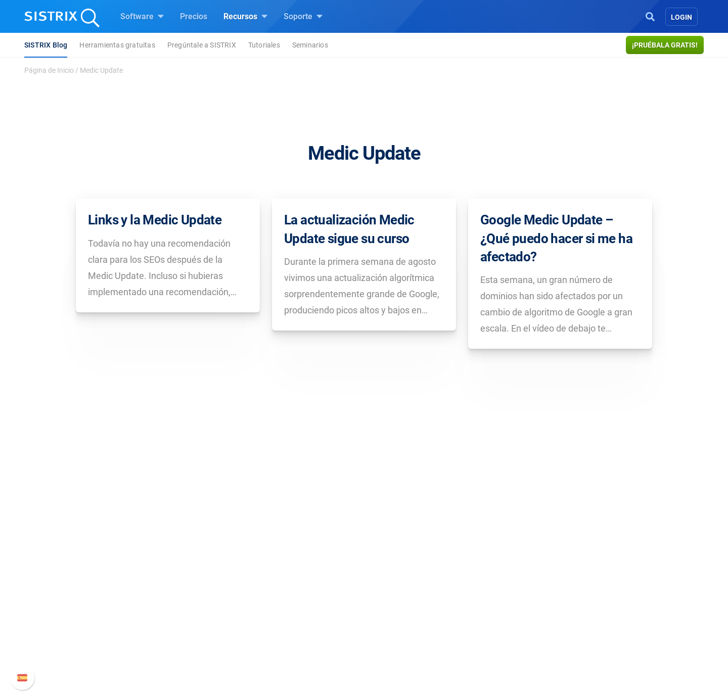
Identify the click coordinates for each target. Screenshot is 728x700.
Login (681, 17)
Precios (194, 16)
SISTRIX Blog (46, 45)
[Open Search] (650, 16)
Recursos (245, 16)
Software (142, 16)
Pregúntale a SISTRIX (202, 45)
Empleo (174, 595)
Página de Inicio (49, 70)
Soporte (303, 16)
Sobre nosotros (171, 578)
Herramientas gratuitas (117, 45)
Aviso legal (163, 655)
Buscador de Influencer (301, 627)
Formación (163, 611)
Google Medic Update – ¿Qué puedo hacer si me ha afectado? (556, 238)
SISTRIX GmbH (174, 559)
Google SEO (281, 595)
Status (504, 643)
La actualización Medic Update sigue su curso (349, 229)
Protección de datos (179, 633)
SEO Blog (393, 611)
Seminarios (310, 45)
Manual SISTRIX (536, 578)
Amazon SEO (283, 611)
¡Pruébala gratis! (665, 45)
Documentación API (528, 611)
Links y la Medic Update (155, 220)
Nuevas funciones (525, 595)
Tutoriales (264, 45)
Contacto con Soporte (531, 627)
